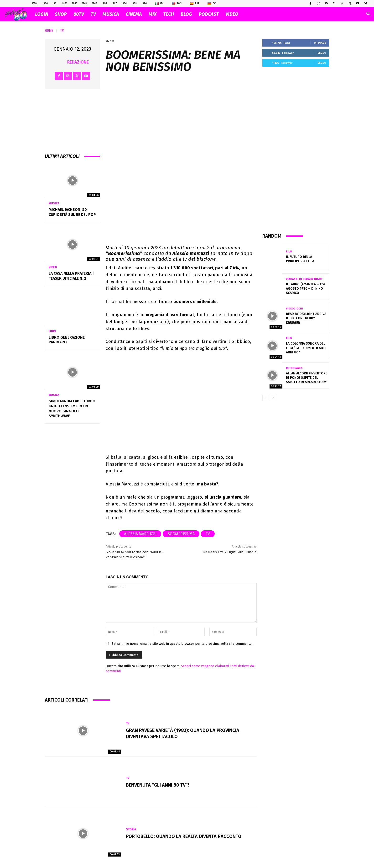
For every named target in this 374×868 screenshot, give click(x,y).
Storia (131, 829)
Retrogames (294, 368)
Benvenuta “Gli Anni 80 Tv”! (157, 785)
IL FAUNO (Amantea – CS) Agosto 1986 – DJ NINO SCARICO (305, 289)
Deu (212, 4)
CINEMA (134, 14)
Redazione (78, 62)
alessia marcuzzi (140, 534)
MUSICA (111, 14)
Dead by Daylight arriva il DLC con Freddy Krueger (306, 318)
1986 (104, 3)
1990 (144, 3)
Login (42, 14)
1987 (114, 3)
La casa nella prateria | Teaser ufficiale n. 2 (71, 276)
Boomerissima (181, 534)
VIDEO (232, 14)
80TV (79, 14)
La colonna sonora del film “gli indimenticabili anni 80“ (306, 348)
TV (93, 14)
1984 (84, 3)
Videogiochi (294, 309)
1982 (65, 3)
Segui (322, 53)
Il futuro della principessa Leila (300, 259)
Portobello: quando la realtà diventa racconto (184, 836)
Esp (195, 4)
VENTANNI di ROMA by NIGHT (304, 279)
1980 (45, 3)
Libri (52, 331)
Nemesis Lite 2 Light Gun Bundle (230, 552)
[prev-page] (265, 398)
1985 (94, 3)
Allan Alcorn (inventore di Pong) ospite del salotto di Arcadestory (307, 378)
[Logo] (18, 14)
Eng (177, 4)
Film (289, 252)
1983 (74, 3)
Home (49, 30)
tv (208, 534)
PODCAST (209, 14)
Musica (54, 203)
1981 (55, 3)
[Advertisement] (296, 149)
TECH (169, 14)
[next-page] (273, 398)
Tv (62, 30)
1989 (134, 3)
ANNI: (35, 3)
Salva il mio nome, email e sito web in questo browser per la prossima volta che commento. (182, 644)
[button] (368, 14)
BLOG (186, 14)
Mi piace (320, 43)
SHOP (61, 14)
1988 (124, 3)
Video (53, 267)
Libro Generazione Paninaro (67, 340)
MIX (153, 14)
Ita (159, 4)
